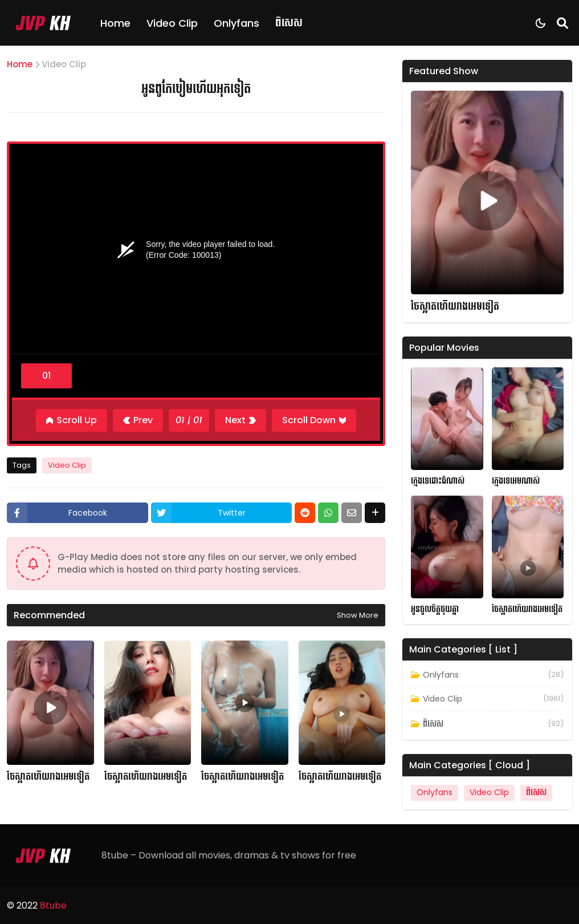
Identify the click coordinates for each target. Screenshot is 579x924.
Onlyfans (237, 23)
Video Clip (172, 23)
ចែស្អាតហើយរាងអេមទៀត (48, 777)
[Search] (562, 23)
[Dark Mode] (541, 23)
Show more (358, 615)
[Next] (240, 420)
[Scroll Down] (314, 420)
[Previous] (138, 420)
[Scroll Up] (72, 420)
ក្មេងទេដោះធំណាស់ (438, 481)
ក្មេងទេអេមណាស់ (516, 481)
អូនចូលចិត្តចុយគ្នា (435, 609)
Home (115, 23)
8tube (53, 905)
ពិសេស (289, 23)
